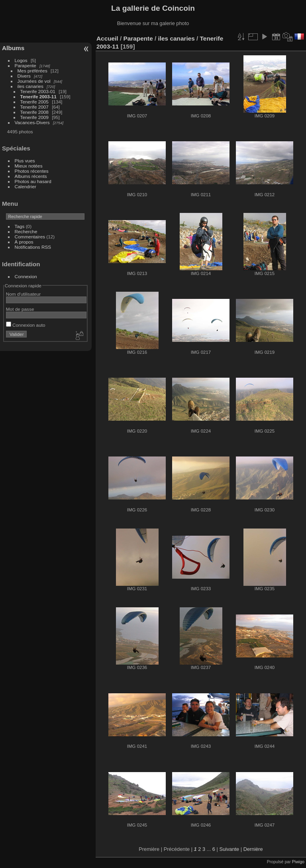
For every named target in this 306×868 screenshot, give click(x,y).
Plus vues (25, 161)
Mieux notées (29, 166)
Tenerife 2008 (34, 112)
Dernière (253, 849)
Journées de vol (34, 81)
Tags (20, 226)
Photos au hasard (33, 181)
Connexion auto (26, 325)
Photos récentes (32, 171)
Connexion (26, 276)
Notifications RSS (33, 247)
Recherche (26, 231)
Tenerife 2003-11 (38, 97)
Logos (21, 60)
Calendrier (25, 186)
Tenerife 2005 (34, 102)
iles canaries (30, 86)
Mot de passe (20, 309)
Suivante (229, 849)
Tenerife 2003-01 (38, 91)
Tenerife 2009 (34, 117)
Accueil (107, 38)
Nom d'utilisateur (23, 294)
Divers (24, 76)
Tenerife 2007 (34, 107)
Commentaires (30, 237)
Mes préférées (32, 71)
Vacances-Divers (32, 122)
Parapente (25, 65)
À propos (24, 242)
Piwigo (298, 862)
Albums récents (31, 176)
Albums (13, 48)
